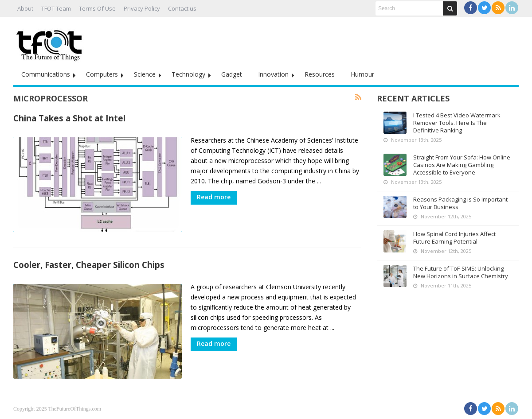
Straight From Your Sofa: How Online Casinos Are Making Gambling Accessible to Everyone (462, 165)
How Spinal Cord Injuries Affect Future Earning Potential (454, 238)
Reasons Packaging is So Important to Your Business (460, 203)
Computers (102, 74)
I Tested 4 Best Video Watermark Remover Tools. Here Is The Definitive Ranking (457, 123)
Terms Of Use (97, 8)
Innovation (273, 74)
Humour (362, 74)
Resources (320, 74)
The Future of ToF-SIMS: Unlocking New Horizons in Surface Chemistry (461, 272)
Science (145, 74)
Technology (188, 74)
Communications (46, 74)
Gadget (232, 74)
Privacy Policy (142, 8)
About (25, 8)
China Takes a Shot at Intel (69, 118)
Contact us (182, 8)
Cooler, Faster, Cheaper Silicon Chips (89, 265)
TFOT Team (56, 8)
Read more (214, 197)
